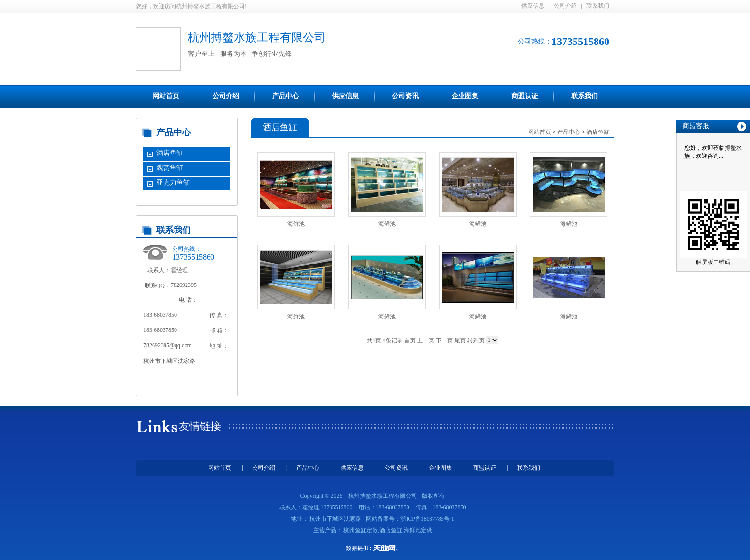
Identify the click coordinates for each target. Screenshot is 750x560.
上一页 (426, 340)
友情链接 (200, 426)
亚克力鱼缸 (173, 182)
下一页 (444, 340)
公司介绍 (565, 6)
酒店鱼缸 (170, 153)
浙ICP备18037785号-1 (427, 519)
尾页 (460, 340)
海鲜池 (296, 224)
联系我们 (598, 6)
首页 (410, 340)
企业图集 (465, 96)
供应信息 (533, 6)
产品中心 (286, 96)
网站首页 (166, 96)
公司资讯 (405, 96)
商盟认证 (525, 96)
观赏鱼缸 (170, 168)
